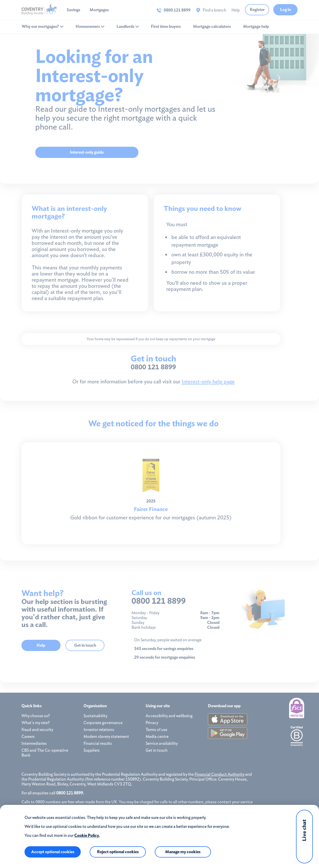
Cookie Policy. (87, 835)
